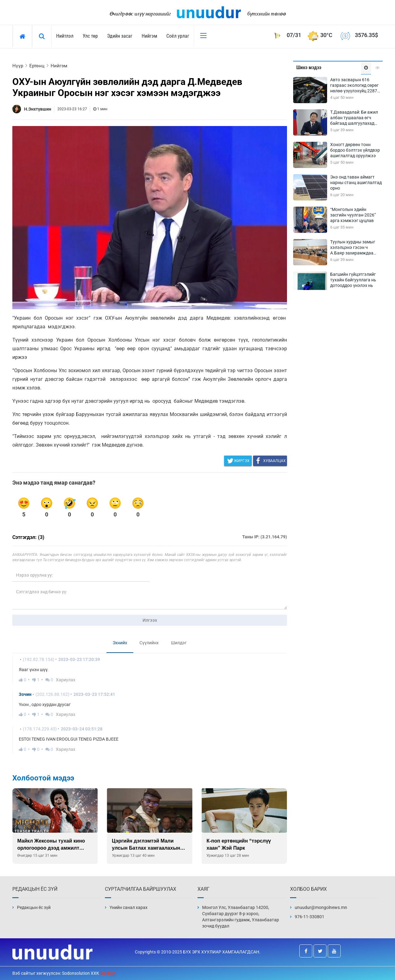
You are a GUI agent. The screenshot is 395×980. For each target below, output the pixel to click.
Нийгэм (149, 36)
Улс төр (90, 36)
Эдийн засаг (120, 36)
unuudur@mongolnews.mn (321, 907)
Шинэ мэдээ (309, 67)
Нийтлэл (65, 36)
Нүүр (18, 66)
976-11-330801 (310, 917)
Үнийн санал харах (129, 907)
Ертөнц (37, 66)
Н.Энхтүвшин (38, 109)
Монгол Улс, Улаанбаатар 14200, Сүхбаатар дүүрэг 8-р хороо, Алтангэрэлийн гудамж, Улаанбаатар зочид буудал (241, 917)
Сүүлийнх (149, 643)
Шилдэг (179, 643)
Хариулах (66, 680)
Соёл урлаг (178, 36)
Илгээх (150, 620)
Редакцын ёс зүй (34, 907)
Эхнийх (120, 643)
